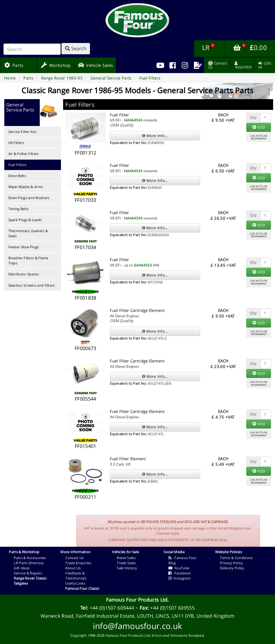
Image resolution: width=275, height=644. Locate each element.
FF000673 (85, 348)
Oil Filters (16, 143)
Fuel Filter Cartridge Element (137, 310)
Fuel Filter (119, 115)
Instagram (180, 578)
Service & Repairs (28, 573)
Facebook (180, 573)
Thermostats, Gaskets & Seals (28, 233)
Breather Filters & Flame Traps (28, 260)
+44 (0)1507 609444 (112, 608)
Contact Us (74, 558)
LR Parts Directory (29, 563)
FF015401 (85, 446)
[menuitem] (173, 65)
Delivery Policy (232, 568)
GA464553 (143, 265)
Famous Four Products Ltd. (137, 600)
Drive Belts (17, 176)
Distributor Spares (23, 274)
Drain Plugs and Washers (29, 198)
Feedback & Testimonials (76, 576)
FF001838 (85, 298)
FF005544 (85, 399)
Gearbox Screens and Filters (32, 285)
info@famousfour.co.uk (137, 626)
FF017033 (85, 200)
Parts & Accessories (30, 558)
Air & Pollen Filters (23, 154)
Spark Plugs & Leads (25, 220)
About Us (73, 568)
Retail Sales (126, 558)
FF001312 (85, 153)
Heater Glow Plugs (24, 247)
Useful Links (75, 583)
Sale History (127, 568)
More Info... (155, 136)
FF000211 (85, 497)
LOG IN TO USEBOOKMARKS (259, 137)
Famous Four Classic (82, 588)
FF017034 (85, 247)
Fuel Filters (17, 165)
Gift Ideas (22, 568)
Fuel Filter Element (128, 459)
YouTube (179, 568)
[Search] (32, 49)
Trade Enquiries (78, 563)
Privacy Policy (231, 563)
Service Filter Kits (23, 132)
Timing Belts (19, 209)
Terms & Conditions (236, 558)
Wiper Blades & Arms (26, 187)
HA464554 (133, 120)
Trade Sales (126, 563)
